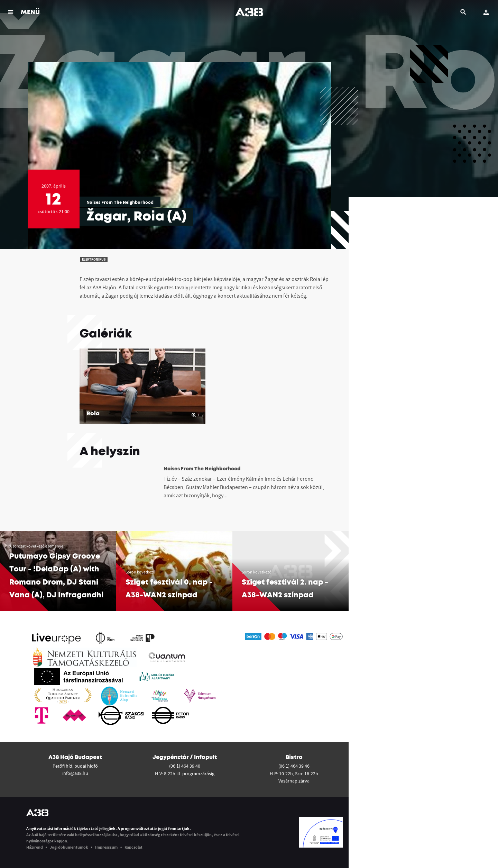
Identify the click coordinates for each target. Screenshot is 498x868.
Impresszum (106, 847)
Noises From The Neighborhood (120, 202)
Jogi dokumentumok (69, 847)
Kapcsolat (133, 847)
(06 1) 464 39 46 (294, 766)
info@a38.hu (75, 773)
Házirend (35, 847)
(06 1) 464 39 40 (185, 766)
